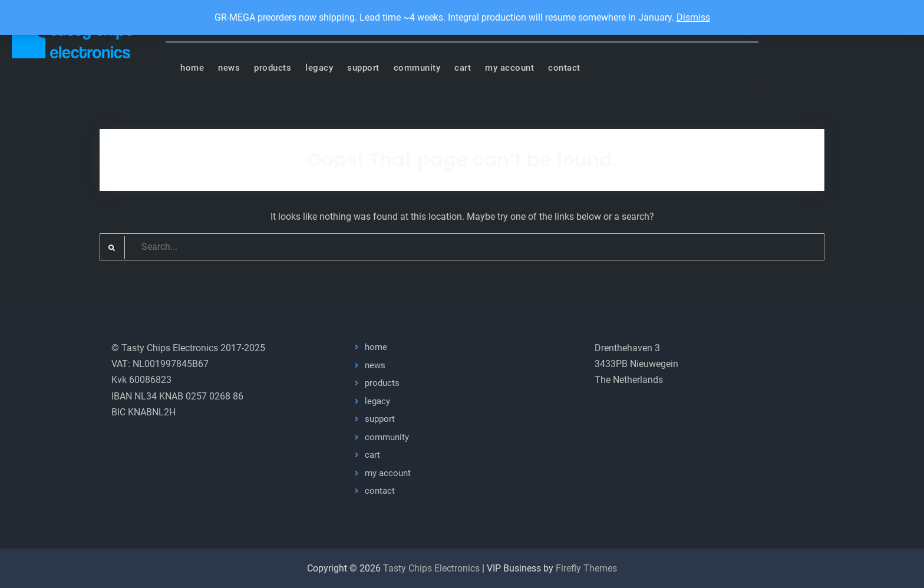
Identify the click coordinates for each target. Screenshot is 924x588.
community (417, 68)
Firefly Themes (586, 568)
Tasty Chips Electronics (431, 568)
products (273, 68)
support (363, 68)
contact (564, 68)
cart (463, 68)
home (192, 68)
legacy (319, 68)
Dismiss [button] (693, 17)
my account (509, 68)
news (229, 68)
